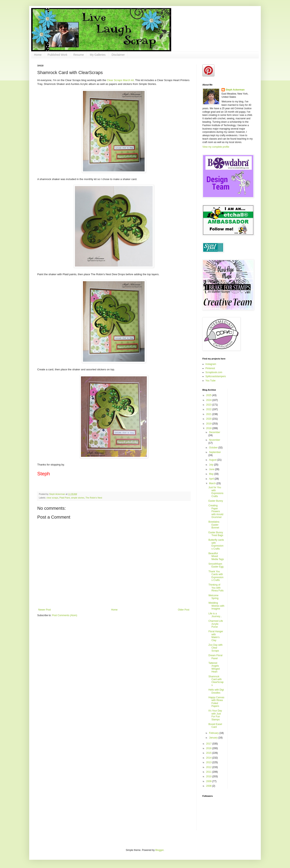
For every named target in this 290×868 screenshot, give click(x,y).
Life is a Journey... (215, 615)
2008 (209, 786)
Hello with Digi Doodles (216, 691)
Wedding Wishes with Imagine (216, 606)
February (214, 733)
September (215, 452)
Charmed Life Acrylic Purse (216, 624)
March (213, 483)
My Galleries (98, 55)
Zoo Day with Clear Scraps (215, 648)
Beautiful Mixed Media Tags (216, 556)
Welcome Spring (213, 597)
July (212, 465)
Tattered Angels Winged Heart (214, 667)
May (212, 474)
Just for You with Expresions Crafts (216, 492)
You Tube (210, 381)
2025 (209, 395)
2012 (209, 767)
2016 (209, 748)
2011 (209, 772)
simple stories (78, 498)
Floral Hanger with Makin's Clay (216, 636)
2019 (209, 424)
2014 (209, 758)
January (214, 738)
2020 (209, 419)
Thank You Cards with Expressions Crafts (216, 576)
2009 (209, 781)
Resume (79, 55)
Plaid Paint (65, 498)
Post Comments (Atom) (65, 615)
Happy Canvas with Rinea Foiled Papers (216, 702)
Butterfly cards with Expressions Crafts (216, 544)
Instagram (211, 364)
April (212, 479)
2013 (209, 762)
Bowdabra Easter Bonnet (214, 525)
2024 (209, 400)
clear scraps (52, 498)
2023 (209, 405)
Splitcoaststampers (216, 376)
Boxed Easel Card (215, 726)
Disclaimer (118, 55)
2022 (209, 409)
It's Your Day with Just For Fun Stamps (215, 715)
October (214, 448)
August (213, 460)
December (215, 432)
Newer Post (45, 610)
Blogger (159, 850)
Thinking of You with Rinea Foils (216, 588)
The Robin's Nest (94, 498)
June (212, 469)
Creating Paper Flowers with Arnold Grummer (216, 511)
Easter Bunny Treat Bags (216, 534)
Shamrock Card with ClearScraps (216, 681)
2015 (209, 753)
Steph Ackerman (235, 90)
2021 (209, 414)
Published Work (57, 55)
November (215, 440)
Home (38, 55)
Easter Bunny (216, 501)
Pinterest (210, 368)
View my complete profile (216, 147)
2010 (209, 776)
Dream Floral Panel (215, 657)
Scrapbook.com (214, 372)
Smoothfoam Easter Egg (216, 565)
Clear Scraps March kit (120, 80)
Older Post (184, 610)
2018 (209, 428)
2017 (209, 744)
